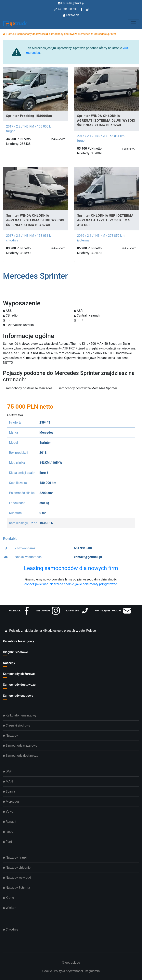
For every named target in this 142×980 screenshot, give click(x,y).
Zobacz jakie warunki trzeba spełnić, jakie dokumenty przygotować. (71, 584)
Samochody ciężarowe (19, 674)
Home (8, 34)
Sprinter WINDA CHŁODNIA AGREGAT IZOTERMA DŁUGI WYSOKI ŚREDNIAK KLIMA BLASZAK (106, 121)
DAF (7, 771)
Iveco (8, 832)
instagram (48, 611)
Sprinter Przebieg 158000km (29, 116)
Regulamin (92, 971)
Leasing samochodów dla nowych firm (71, 568)
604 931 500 (70, 9)
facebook (20, 611)
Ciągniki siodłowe (15, 652)
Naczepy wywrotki (17, 878)
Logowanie (71, 15)
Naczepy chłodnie (17, 868)
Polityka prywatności (68, 971)
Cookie (47, 971)
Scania (9, 791)
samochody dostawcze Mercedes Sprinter (88, 388)
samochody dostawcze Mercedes (29, 388)
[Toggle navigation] (133, 23)
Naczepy (9, 663)
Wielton (10, 908)
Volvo (8, 812)
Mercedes (11, 802)
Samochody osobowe (18, 696)
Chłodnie (11, 929)
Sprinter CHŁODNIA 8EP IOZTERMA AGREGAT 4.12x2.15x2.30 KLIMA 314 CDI (105, 220)
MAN (8, 781)
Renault (10, 822)
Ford (7, 842)
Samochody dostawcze (19, 685)
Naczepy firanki (15, 857)
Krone (8, 898)
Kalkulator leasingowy (19, 641)
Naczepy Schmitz (16, 888)
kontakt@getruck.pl (71, 3)
